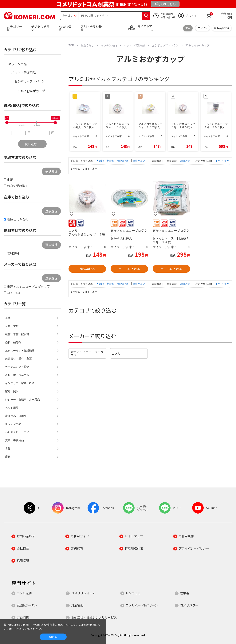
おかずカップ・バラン (30, 81)
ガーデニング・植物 (17, 367)
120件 (226, 161)
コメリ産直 (24, 593)
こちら (18, 629)
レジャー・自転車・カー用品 (22, 400)
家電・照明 (12, 391)
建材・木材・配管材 (17, 334)
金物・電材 (12, 326)
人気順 (100, 161)
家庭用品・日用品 (16, 416)
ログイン (203, 28)
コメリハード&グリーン (142, 605)
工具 (8, 318)
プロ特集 (23, 617)
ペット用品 (12, 408)
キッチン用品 (18, 64)
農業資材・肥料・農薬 (18, 359)
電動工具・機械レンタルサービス (94, 617)
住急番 (185, 593)
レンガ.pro (133, 593)
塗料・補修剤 (13, 342)
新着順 (111, 161)
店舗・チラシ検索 (91, 28)
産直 (8, 457)
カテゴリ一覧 (14, 28)
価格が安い (124, 161)
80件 (217, 161)
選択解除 (51, 171)
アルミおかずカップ (31, 91)
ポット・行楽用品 (24, 73)
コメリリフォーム (83, 593)
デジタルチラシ (40, 28)
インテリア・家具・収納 (20, 383)
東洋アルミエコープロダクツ (87, 353)
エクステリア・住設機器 (20, 351)
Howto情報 (65, 28)
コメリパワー (189, 605)
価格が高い (139, 161)
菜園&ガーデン (27, 605)
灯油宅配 (77, 605)
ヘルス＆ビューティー (18, 432)
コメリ (116, 353)
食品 (8, 448)
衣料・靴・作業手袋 (17, 375)
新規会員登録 (222, 28)
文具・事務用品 (14, 440)
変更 (188, 28)
